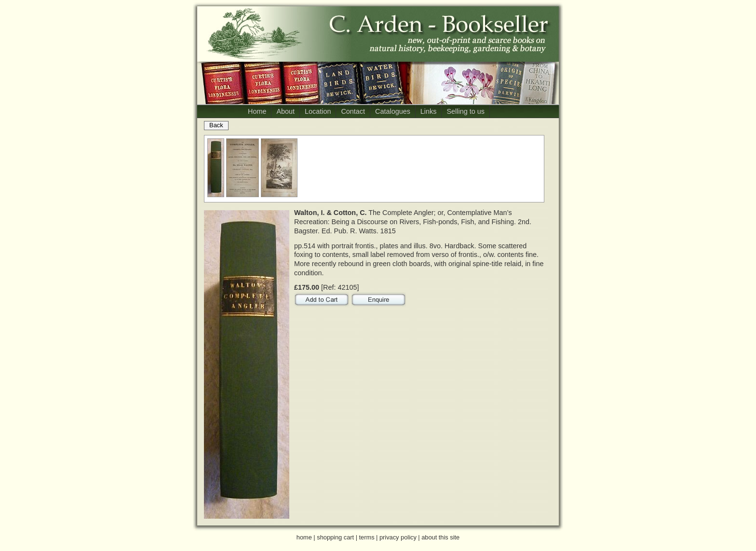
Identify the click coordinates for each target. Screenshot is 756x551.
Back (216, 125)
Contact (353, 111)
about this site (440, 537)
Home (257, 111)
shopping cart (335, 537)
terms (367, 537)
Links (429, 111)
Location (318, 111)
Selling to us (465, 111)
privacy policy (398, 537)
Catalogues (393, 111)
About (285, 111)
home (304, 537)
